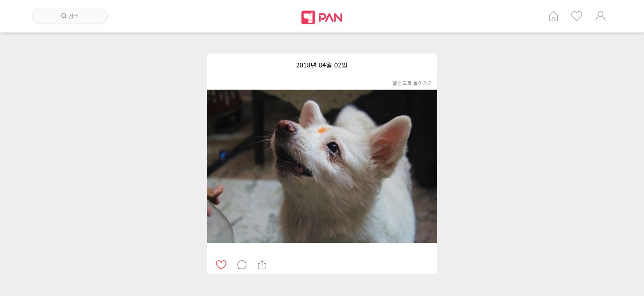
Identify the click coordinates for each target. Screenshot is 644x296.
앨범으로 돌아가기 (413, 83)
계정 (600, 16)
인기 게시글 (577, 16)
